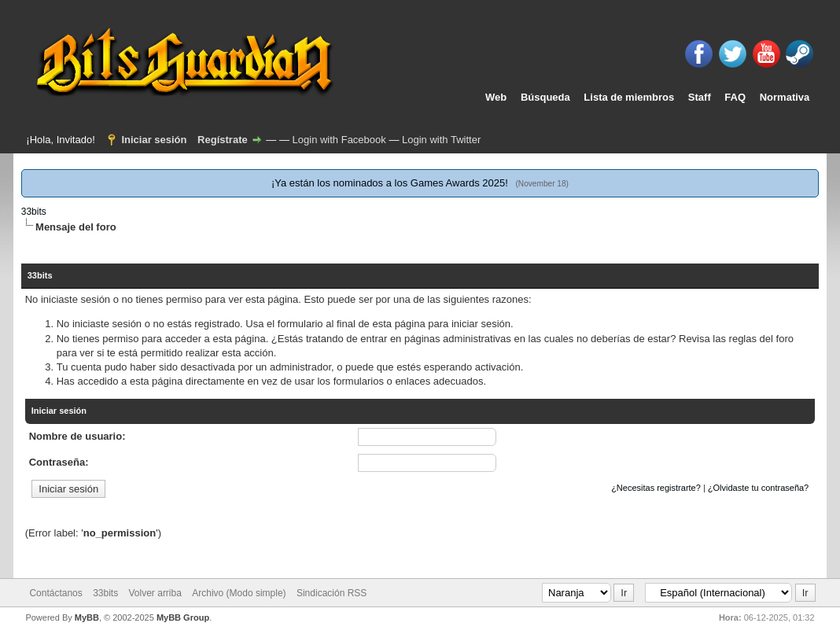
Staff (700, 97)
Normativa (785, 97)
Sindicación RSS (332, 593)
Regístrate (223, 140)
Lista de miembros (629, 97)
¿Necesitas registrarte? (656, 488)
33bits (34, 212)
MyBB (87, 617)
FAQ (735, 97)
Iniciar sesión (154, 140)
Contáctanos (55, 593)
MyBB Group (183, 617)
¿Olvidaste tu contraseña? (758, 488)
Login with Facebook (339, 140)
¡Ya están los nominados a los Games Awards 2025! (390, 183)
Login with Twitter (441, 140)
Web (496, 97)
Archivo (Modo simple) (239, 593)
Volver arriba (155, 593)
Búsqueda (545, 97)
